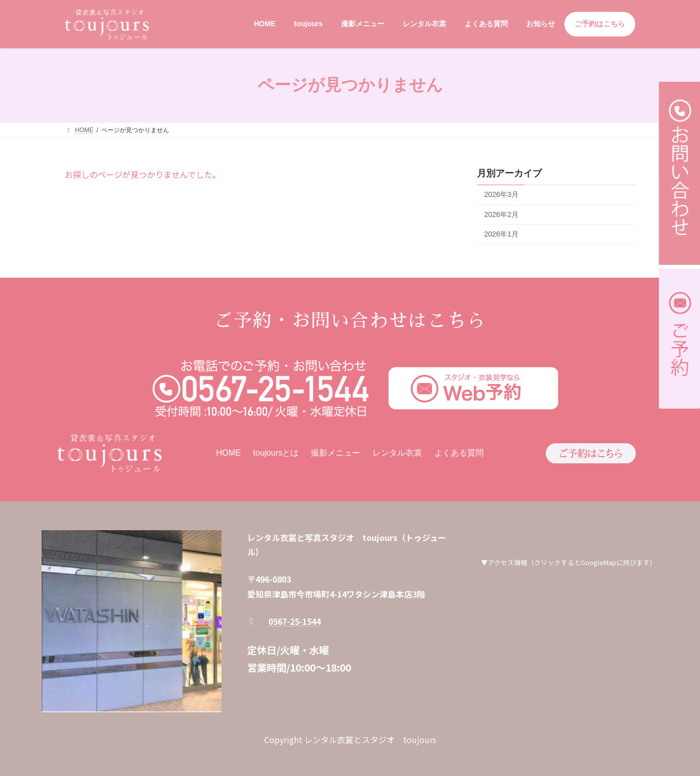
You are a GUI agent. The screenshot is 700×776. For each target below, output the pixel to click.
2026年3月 (501, 194)
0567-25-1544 (294, 621)
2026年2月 (501, 214)
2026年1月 (501, 234)
